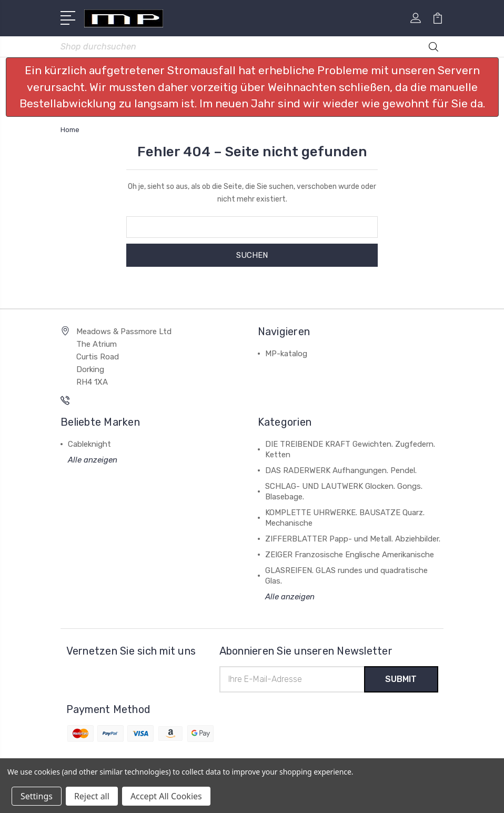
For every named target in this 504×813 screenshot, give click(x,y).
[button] (252, 87)
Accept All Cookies (166, 796)
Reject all (92, 796)
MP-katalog (286, 354)
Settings (37, 796)
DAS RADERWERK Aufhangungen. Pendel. (341, 470)
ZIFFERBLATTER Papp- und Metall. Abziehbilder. (353, 539)
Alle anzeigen (93, 460)
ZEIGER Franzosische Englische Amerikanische (350, 555)
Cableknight (89, 444)
